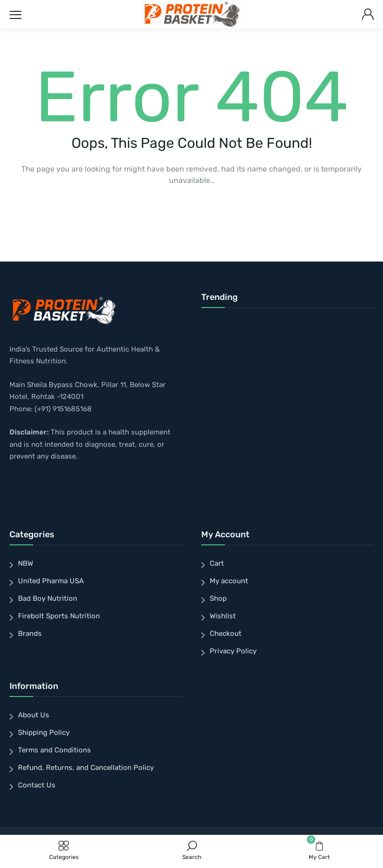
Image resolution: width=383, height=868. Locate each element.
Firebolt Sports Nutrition (59, 616)
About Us (34, 715)
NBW (26, 563)
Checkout (226, 633)
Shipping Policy (44, 732)
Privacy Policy (233, 651)
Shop (218, 598)
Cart (217, 563)
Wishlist (223, 616)
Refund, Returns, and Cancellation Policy (86, 768)
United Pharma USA (51, 581)
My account (229, 581)
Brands (30, 633)
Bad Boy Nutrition (48, 598)
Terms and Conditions (54, 750)
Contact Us (37, 785)
